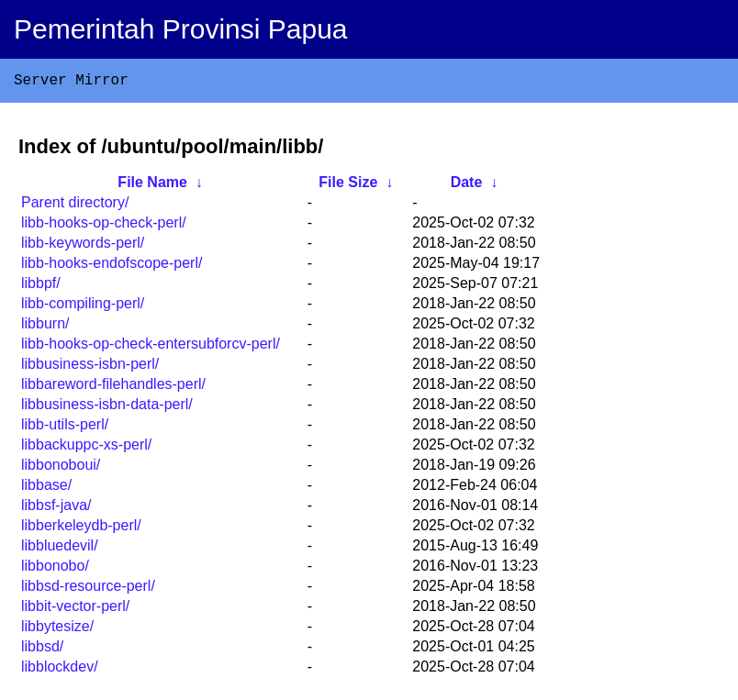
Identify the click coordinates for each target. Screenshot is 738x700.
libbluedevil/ (60, 549)
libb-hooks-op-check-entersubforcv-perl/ (151, 347)
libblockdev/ (60, 670)
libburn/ (45, 327)
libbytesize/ (57, 630)
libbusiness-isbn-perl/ (90, 367)
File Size (348, 186)
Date (467, 186)
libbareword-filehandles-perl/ (113, 388)
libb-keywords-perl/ (83, 246)
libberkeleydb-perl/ (81, 529)
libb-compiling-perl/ (83, 307)
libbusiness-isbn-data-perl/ (107, 408)
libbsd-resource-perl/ (88, 589)
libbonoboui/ (61, 468)
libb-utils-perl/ (65, 428)
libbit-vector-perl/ (75, 610)
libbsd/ (42, 650)
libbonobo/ (55, 569)
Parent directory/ (75, 206)
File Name (152, 186)
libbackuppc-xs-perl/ (86, 448)
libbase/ (46, 489)
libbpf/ (41, 287)
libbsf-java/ (56, 509)
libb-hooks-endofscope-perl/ (112, 267)
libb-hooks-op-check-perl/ (104, 226)
